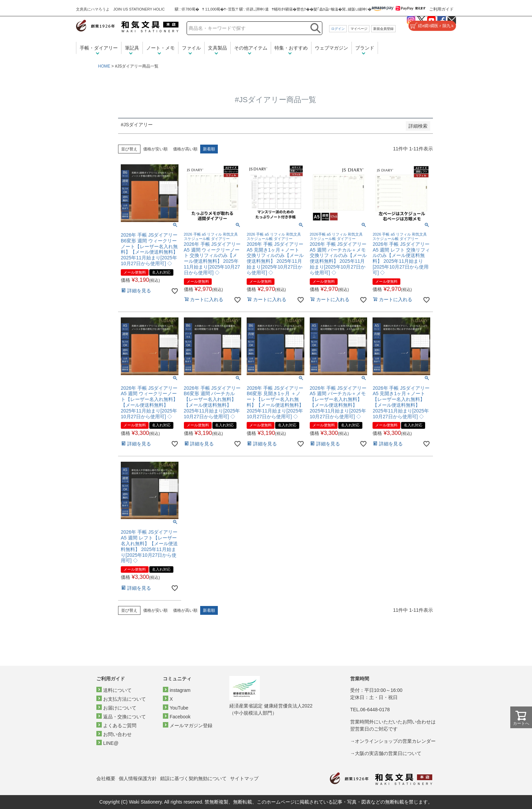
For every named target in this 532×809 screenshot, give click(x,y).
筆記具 (132, 48)
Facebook (180, 717)
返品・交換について (125, 717)
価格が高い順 (185, 149)
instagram (180, 690)
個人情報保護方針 (138, 778)
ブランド (365, 48)
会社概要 (106, 778)
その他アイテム (251, 48)
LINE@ (111, 743)
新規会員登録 (383, 29)
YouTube (179, 708)
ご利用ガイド (441, 9)
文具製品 (217, 48)
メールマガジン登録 (191, 725)
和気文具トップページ (381, 779)
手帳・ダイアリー (99, 48)
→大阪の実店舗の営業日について (386, 753)
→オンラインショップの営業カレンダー (393, 741)
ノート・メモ (160, 48)
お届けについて (120, 708)
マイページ (359, 29)
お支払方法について (125, 699)
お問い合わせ (117, 734)
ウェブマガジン (331, 48)
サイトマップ (244, 778)
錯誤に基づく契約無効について (193, 778)
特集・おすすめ (291, 48)
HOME (104, 66)
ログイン (338, 29)
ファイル (191, 48)
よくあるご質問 (120, 725)
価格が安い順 (155, 149)
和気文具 (127, 26)
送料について (117, 690)
